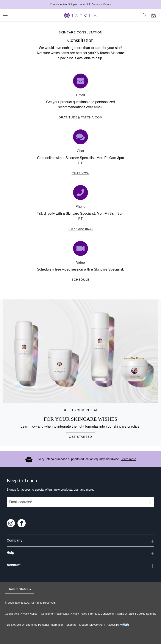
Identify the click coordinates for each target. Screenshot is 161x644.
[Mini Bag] (153, 15)
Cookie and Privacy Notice (21, 614)
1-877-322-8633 (81, 229)
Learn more (128, 459)
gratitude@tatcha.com (80, 117)
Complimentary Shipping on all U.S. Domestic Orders (80, 5)
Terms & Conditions (102, 614)
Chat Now (80, 173)
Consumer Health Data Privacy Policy (64, 614)
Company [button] (80, 541)
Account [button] (80, 566)
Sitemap (71, 625)
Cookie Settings (146, 614)
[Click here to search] (145, 15)
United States (18, 589)
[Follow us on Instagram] (11, 523)
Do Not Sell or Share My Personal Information (35, 625)
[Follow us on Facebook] (22, 523)
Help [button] (80, 554)
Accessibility (118, 625)
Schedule (80, 280)
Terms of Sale (125, 614)
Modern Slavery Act (91, 625)
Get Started (80, 437)
